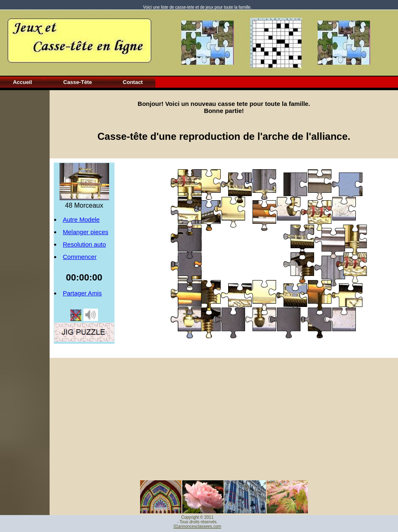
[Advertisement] (25, 214)
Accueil (22, 82)
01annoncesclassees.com (197, 526)
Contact (133, 82)
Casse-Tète (77, 82)
